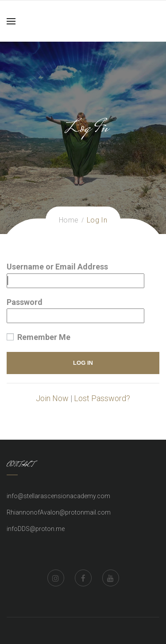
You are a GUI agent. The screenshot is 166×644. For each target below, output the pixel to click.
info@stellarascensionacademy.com (58, 496)
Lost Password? (102, 398)
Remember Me (39, 337)
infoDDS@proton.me (36, 529)
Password (25, 302)
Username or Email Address (57, 267)
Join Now (52, 398)
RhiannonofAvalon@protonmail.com (59, 512)
